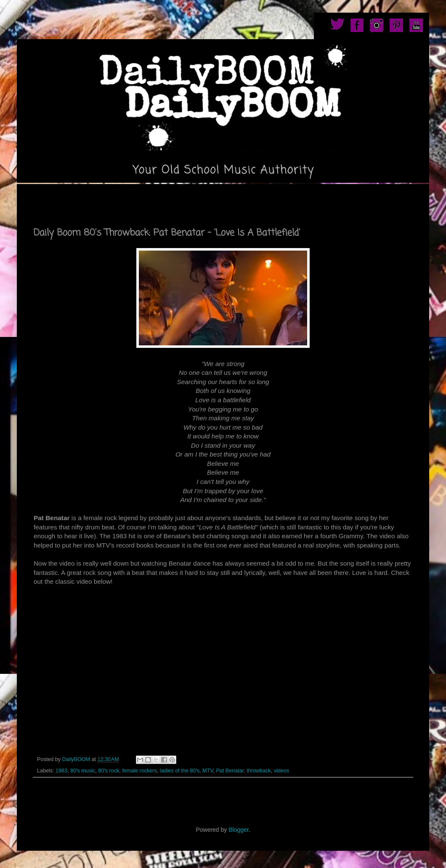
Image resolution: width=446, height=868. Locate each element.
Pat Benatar (230, 771)
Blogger (238, 830)
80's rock (109, 771)
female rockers (139, 771)
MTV (208, 771)
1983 (61, 771)
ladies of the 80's (180, 771)
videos (281, 771)
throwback (259, 771)
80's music (83, 771)
